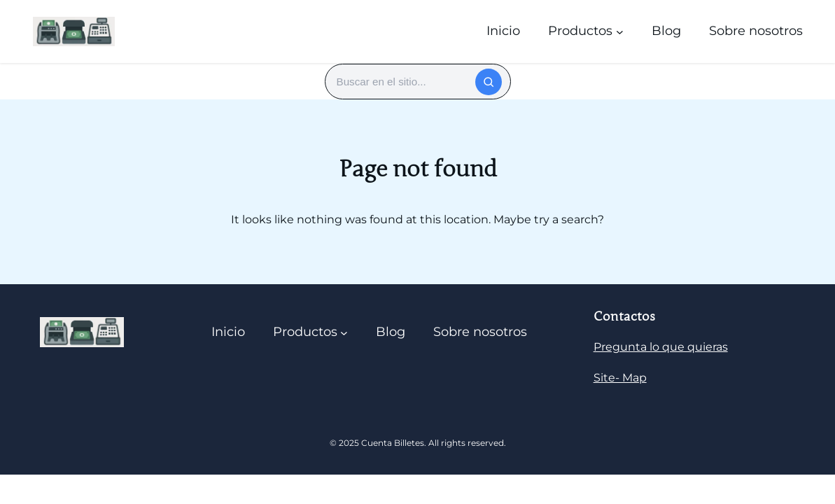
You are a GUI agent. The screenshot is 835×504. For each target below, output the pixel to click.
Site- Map (620, 378)
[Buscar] (489, 82)
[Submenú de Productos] (620, 31)
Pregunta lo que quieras (661, 347)
